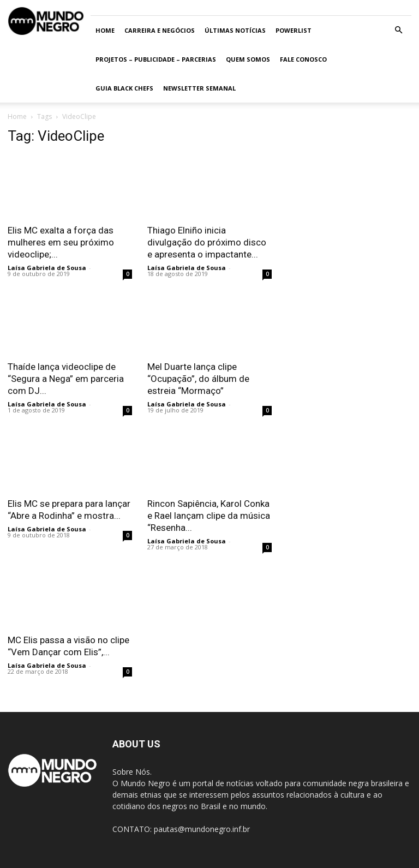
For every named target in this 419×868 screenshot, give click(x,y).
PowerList (294, 30)
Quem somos (248, 59)
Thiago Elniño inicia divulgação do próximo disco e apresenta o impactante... (207, 242)
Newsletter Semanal (199, 88)
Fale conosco (303, 59)
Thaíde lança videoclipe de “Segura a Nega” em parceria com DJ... (66, 379)
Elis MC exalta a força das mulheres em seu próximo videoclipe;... (61, 242)
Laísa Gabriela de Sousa (47, 268)
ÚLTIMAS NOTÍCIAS (235, 30)
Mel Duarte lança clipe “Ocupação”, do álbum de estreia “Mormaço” (198, 379)
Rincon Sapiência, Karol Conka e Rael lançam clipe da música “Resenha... (209, 516)
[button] (398, 30)
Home (105, 30)
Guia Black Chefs (124, 88)
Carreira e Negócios (160, 30)
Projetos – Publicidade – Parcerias (156, 59)
